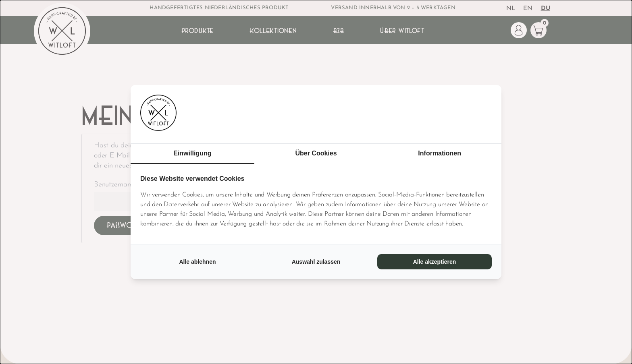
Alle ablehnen (197, 262)
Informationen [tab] (440, 153)
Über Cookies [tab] (316, 153)
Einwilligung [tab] (192, 153)
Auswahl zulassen (316, 262)
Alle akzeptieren (435, 262)
